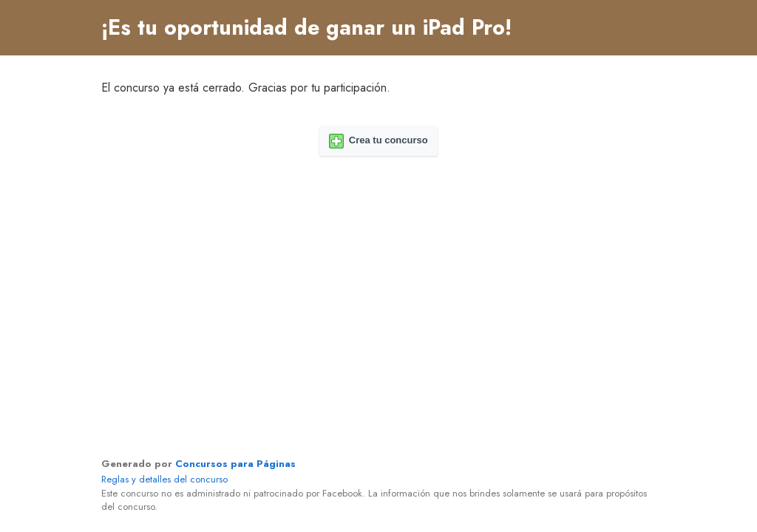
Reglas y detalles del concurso (164, 479)
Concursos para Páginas (235, 464)
